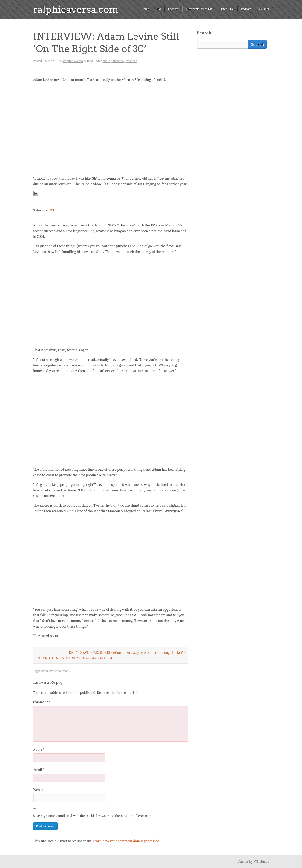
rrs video (131, 61)
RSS (53, 210)
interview (118, 61)
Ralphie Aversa (73, 61)
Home (145, 9)
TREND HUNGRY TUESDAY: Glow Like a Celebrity (76, 658)
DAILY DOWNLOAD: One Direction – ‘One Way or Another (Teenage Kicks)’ (126, 653)
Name (39, 749)
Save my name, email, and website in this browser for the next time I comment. (93, 816)
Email (39, 770)
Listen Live (227, 9)
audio (106, 61)
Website (39, 790)
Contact (173, 9)
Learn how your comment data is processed (126, 841)
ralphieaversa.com (76, 9)
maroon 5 (65, 671)
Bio (159, 9)
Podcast (246, 9)
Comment (42, 702)
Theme (243, 861)
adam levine (49, 671)
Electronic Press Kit (199, 9)
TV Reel (264, 9)
